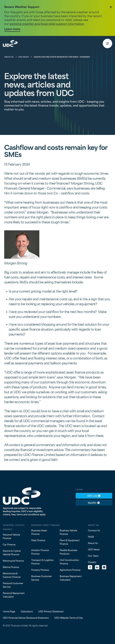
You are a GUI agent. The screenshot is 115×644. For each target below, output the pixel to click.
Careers (92, 562)
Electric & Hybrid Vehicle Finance (12, 552)
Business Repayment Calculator (71, 578)
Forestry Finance (40, 570)
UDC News (24, 57)
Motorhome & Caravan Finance (12, 575)
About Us (9, 57)
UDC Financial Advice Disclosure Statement (26, 618)
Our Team (93, 556)
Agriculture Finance (70, 570)
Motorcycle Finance (13, 561)
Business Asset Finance (39, 532)
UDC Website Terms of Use (69, 618)
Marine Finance (11, 567)
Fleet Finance (38, 540)
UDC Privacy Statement (51, 611)
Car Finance (9, 544)
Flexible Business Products (68, 552)
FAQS (91, 537)
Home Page (9, 611)
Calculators (27, 611)
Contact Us (94, 530)
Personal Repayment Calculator (14, 595)
